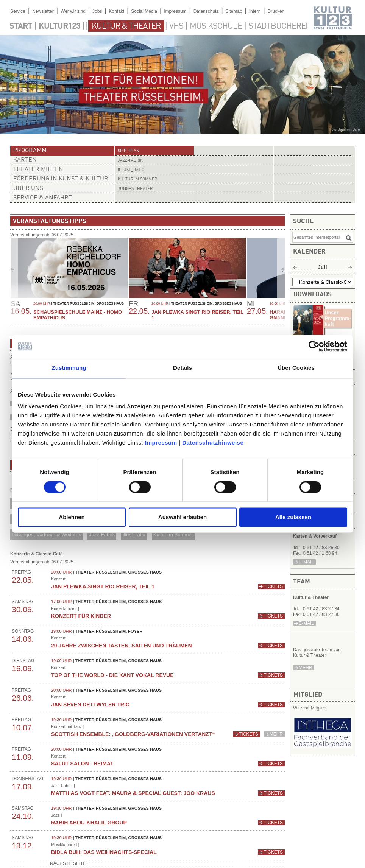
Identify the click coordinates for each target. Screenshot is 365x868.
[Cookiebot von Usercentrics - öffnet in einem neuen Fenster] (314, 346)
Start (21, 26)
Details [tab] (182, 368)
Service (18, 11)
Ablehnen (72, 517)
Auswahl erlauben (182, 517)
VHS (176, 26)
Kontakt (116, 11)
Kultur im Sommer (137, 180)
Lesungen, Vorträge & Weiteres (46, 534)
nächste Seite (68, 863)
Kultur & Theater (126, 26)
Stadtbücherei (278, 26)
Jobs (97, 11)
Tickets (273, 586)
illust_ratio (131, 170)
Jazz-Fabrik (130, 161)
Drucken (276, 11)
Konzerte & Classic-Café (37, 554)
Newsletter (43, 11)
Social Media (144, 11)
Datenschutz (206, 11)
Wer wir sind (73, 11)
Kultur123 (59, 26)
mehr (305, 668)
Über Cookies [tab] (296, 368)
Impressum (161, 443)
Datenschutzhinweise (213, 443)
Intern (255, 11)
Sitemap (234, 11)
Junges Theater (135, 189)
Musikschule (216, 26)
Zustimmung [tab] (69, 368)
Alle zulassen (293, 517)
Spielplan (129, 151)
